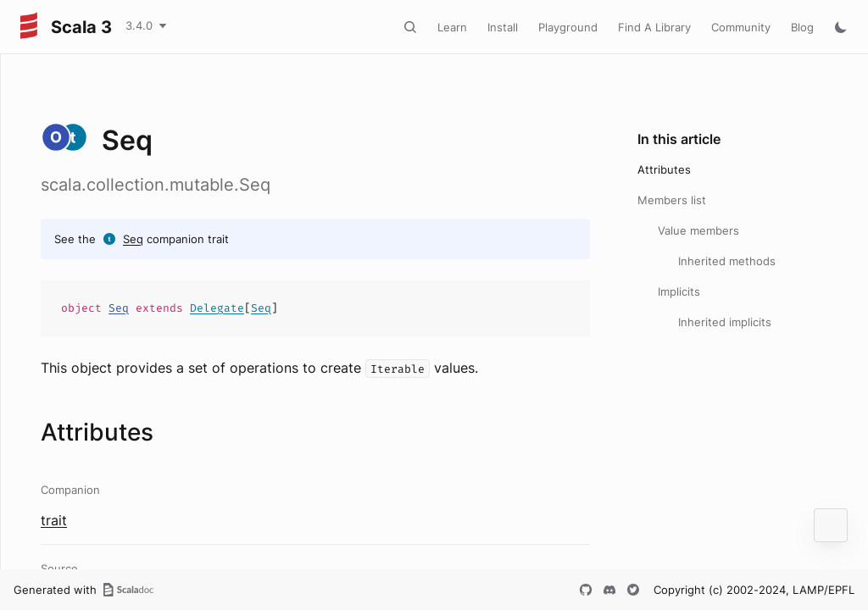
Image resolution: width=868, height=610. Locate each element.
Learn (452, 27)
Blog (802, 27)
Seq (133, 239)
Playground (568, 27)
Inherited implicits (725, 322)
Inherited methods (727, 261)
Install (503, 27)
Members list (672, 200)
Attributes (664, 169)
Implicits (679, 291)
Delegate (217, 308)
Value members (698, 230)
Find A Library (654, 27)
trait (54, 520)
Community (741, 27)
